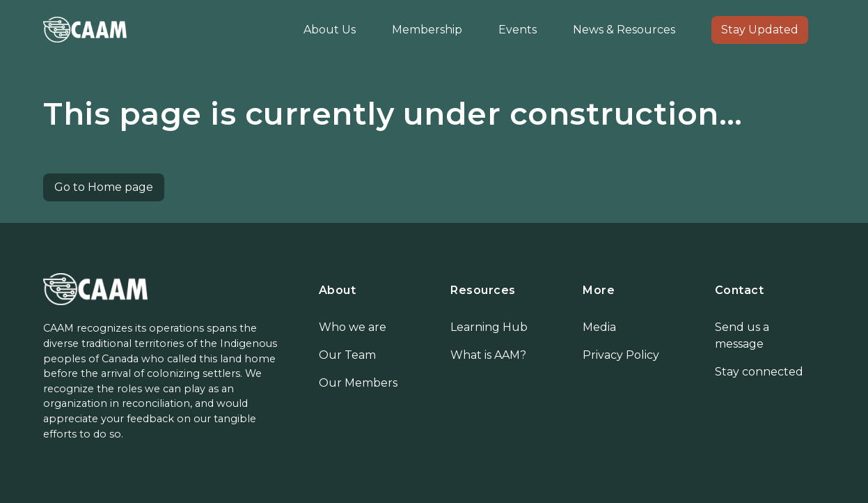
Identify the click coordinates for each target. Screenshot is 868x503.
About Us (330, 30)
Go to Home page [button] (104, 187)
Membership (427, 30)
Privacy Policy (621, 355)
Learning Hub (489, 327)
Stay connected (759, 372)
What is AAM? (488, 355)
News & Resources (624, 30)
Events (518, 30)
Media (599, 327)
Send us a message (742, 335)
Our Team (347, 355)
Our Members (358, 383)
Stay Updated (760, 30)
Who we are (353, 327)
